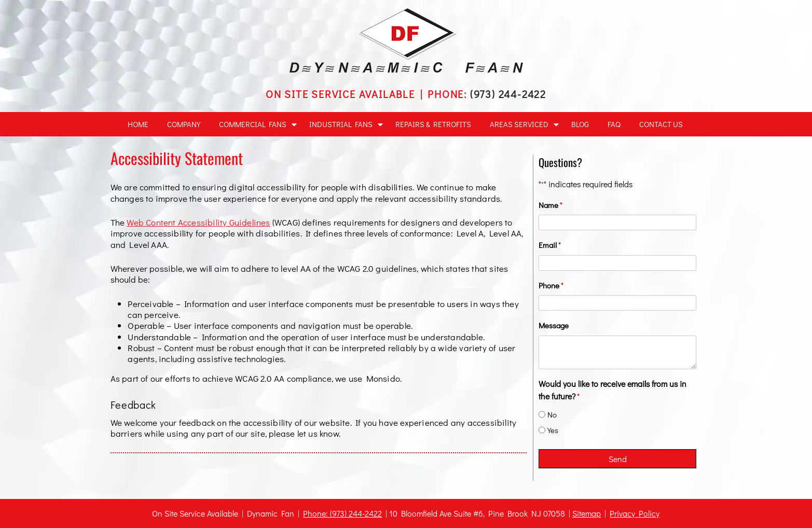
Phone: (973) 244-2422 (342, 513)
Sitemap (587, 513)
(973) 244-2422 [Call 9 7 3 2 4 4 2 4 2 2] (508, 94)
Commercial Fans (253, 124)
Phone (551, 286)
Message (554, 325)
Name (550, 205)
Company (184, 124)
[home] (406, 69)
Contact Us (661, 124)
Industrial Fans (341, 124)
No (552, 414)
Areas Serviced (519, 124)
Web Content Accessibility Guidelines (198, 222)
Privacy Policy (635, 513)
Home (138, 124)
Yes (553, 430)
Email (550, 245)
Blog (580, 124)
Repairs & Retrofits (433, 124)
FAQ (614, 124)
